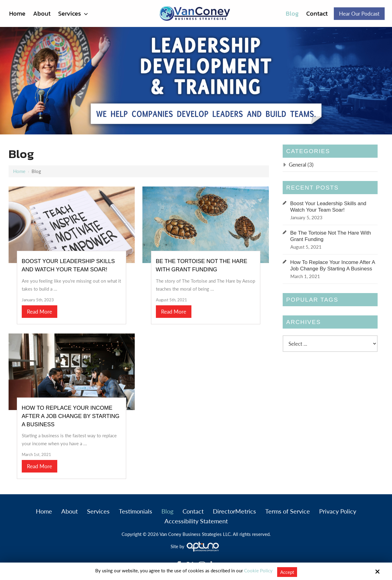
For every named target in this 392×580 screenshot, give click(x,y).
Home (19, 171)
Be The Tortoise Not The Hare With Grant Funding (331, 236)
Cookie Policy (258, 571)
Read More (40, 310)
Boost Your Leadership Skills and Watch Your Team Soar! (328, 207)
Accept (287, 572)
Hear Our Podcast (359, 14)
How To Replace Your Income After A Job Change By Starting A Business (72, 414)
